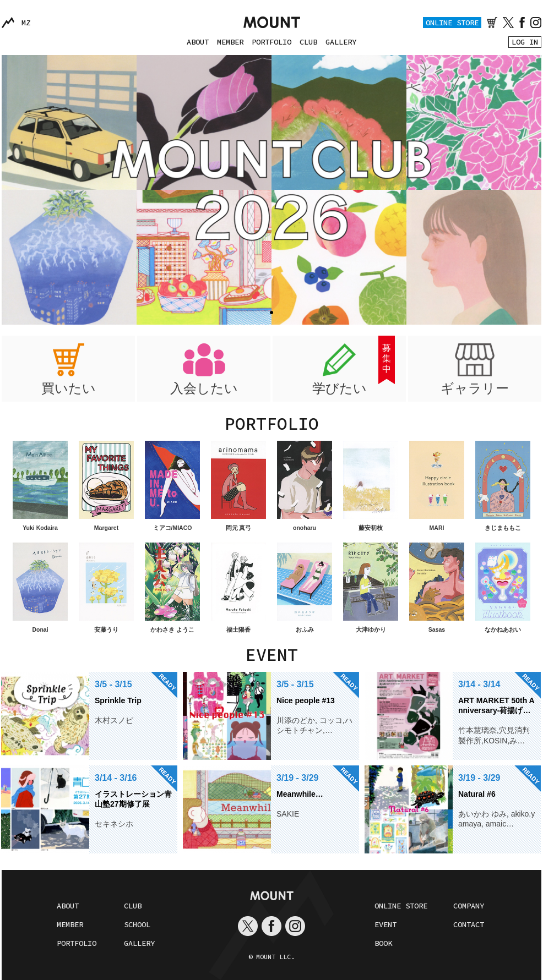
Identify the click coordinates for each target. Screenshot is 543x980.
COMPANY (469, 906)
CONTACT (469, 924)
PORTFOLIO (271, 42)
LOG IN (525, 42)
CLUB (308, 42)
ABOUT (198, 42)
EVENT (385, 924)
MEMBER (230, 42)
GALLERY (341, 42)
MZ (26, 23)
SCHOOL (137, 924)
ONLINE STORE (452, 23)
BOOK (383, 943)
